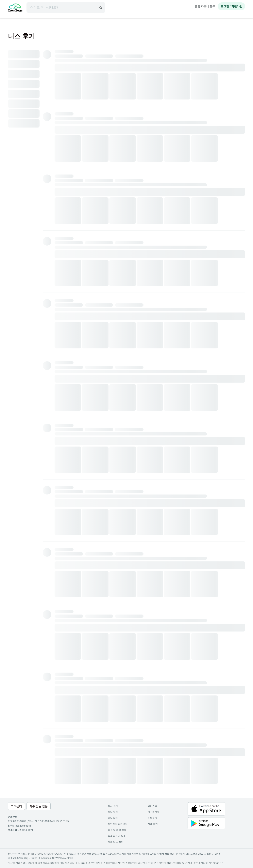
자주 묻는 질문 (116, 842)
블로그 (152, 818)
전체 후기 (153, 824)
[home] (15, 8)
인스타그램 (154, 812)
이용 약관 (113, 818)
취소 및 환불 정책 (117, 830)
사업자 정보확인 (166, 854)
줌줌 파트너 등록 (205, 6)
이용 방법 (113, 812)
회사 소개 (113, 806)
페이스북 (152, 806)
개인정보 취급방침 (118, 824)
